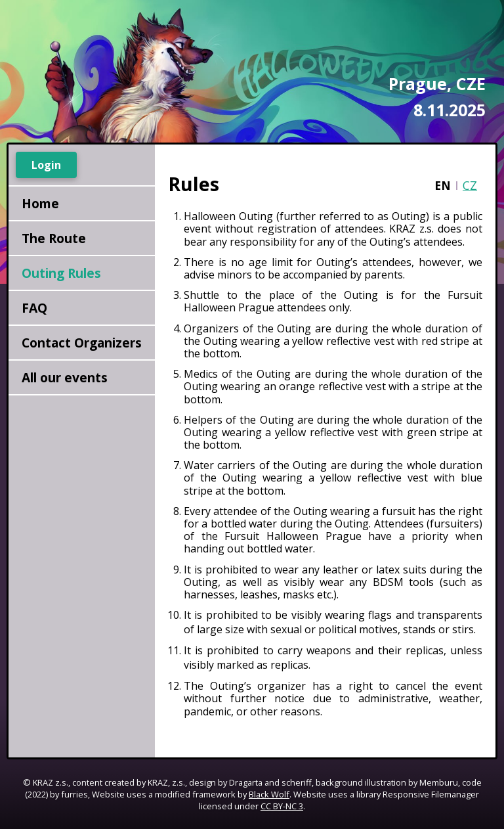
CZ (470, 185)
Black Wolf (269, 794)
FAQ (34, 308)
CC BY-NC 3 (282, 806)
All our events (65, 377)
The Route (54, 238)
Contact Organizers (82, 343)
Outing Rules (61, 273)
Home (40, 203)
